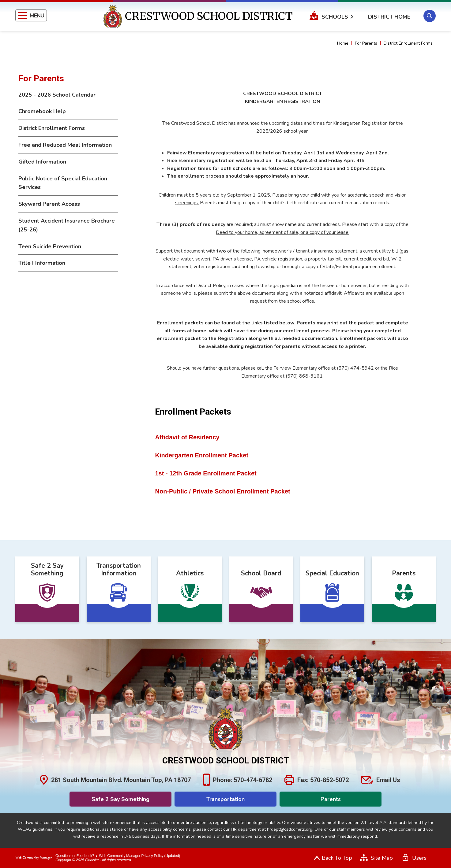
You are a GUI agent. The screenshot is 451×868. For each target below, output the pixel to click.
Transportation (225, 799)
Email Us (388, 780)
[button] (31, 15)
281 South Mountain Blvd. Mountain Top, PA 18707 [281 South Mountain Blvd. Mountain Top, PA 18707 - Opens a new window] (121, 780)
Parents (331, 799)
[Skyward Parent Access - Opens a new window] (68, 204)
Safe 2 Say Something (120, 799)
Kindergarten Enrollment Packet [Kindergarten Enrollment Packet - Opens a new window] (202, 455)
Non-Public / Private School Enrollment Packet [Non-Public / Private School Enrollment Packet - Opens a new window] (222, 491)
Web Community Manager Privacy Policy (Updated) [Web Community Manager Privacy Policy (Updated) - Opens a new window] (139, 856)
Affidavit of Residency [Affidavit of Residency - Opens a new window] (187, 437)
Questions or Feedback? (75, 856)
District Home (389, 17)
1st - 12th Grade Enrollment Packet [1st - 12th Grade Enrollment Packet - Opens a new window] (206, 473)
